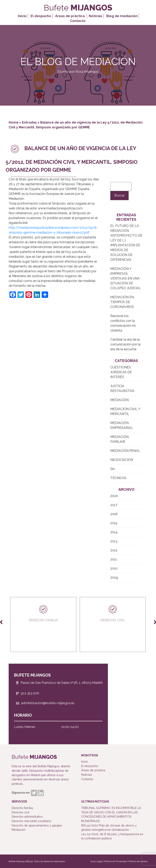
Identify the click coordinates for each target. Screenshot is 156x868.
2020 (114, 496)
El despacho (41, 16)
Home (14, 122)
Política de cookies (138, 861)
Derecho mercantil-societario (31, 821)
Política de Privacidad (115, 861)
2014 (114, 532)
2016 (114, 514)
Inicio (22, 16)
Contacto (78, 21)
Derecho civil (21, 812)
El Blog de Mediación (78, 62)
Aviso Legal (96, 861)
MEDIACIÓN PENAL (125, 451)
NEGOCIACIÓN (122, 460)
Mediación (19, 830)
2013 (114, 541)
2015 (114, 523)
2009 (114, 577)
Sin (113, 469)
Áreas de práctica (70, 16)
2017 (114, 505)
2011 (114, 559)
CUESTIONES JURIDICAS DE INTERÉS (121, 372)
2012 (114, 550)
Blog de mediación (122, 16)
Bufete (78, 8)
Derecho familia (22, 808)
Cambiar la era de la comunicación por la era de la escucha (125, 344)
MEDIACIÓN (119, 400)
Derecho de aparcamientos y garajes (37, 825)
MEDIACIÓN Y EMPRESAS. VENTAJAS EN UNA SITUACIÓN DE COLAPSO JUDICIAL (126, 278)
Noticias (96, 16)
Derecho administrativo (27, 817)
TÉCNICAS (118, 478)
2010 (114, 568)
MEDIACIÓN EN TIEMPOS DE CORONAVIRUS (122, 302)
